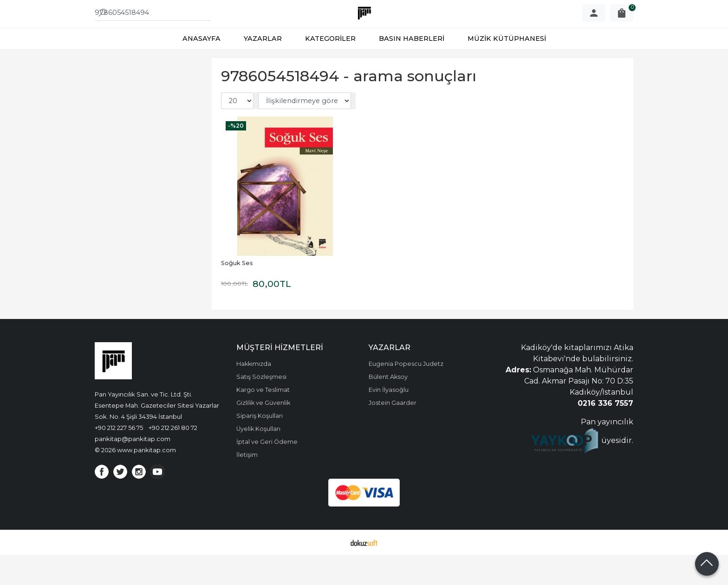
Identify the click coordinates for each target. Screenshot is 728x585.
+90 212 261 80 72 (173, 458)
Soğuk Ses (237, 293)
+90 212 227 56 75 (119, 458)
